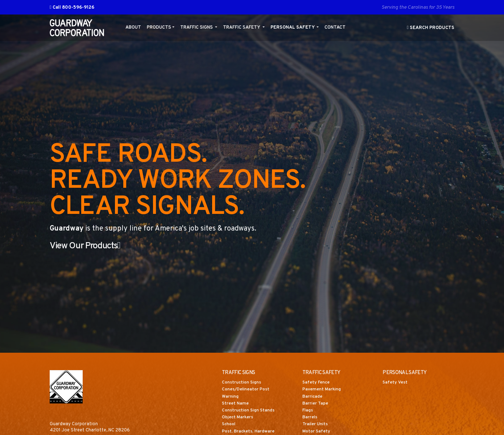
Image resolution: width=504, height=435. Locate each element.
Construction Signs (242, 383)
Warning (230, 397)
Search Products (431, 28)
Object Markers (239, 418)
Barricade (313, 397)
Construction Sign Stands (249, 411)
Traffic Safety (242, 28)
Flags (308, 411)
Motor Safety (317, 432)
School (229, 425)
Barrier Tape (316, 404)
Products (159, 28)
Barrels (310, 418)
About (133, 28)
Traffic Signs (197, 28)
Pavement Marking (323, 390)
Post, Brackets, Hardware (249, 432)
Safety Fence (317, 383)
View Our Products (90, 246)
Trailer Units (316, 425)
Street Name (236, 404)
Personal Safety (293, 28)
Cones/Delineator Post (247, 390)
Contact (335, 28)
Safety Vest (396, 383)
